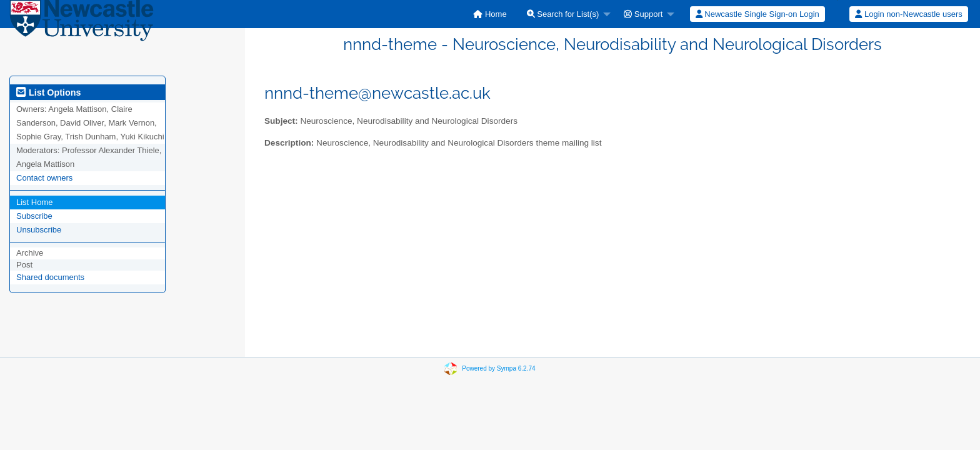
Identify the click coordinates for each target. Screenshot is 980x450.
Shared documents (50, 277)
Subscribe (34, 216)
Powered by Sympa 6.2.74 (498, 368)
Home (490, 14)
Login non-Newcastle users (908, 14)
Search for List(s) (563, 14)
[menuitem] (490, 14)
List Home (35, 202)
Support (643, 14)
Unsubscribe (39, 230)
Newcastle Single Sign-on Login (757, 14)
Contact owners (44, 178)
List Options (48, 92)
